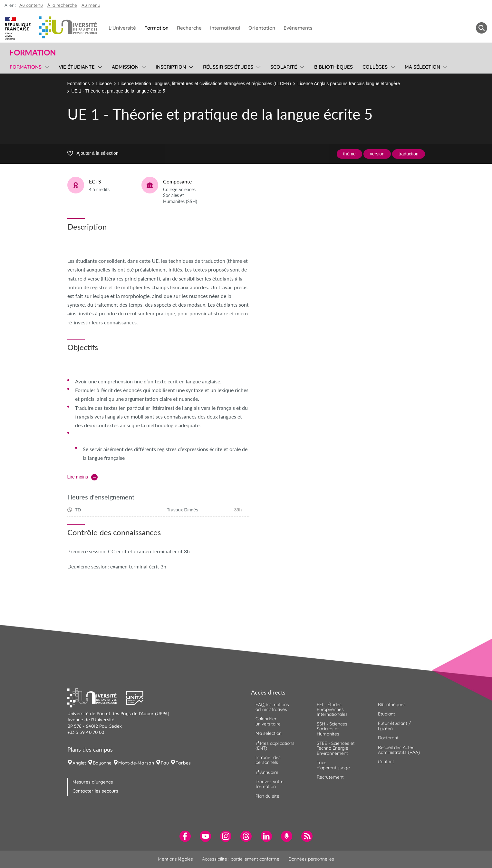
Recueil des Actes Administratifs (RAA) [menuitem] (399, 750)
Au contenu (31, 5)
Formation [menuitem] (156, 28)
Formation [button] (33, 53)
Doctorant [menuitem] (388, 738)
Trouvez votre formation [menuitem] (270, 784)
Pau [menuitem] (165, 763)
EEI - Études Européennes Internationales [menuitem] (332, 710)
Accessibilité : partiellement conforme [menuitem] (241, 859)
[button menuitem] (482, 28)
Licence (104, 84)
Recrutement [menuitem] (330, 777)
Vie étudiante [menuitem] (77, 67)
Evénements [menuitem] (298, 28)
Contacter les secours (95, 791)
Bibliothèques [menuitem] (333, 67)
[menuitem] (185, 836)
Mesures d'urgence (93, 782)
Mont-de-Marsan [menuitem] (136, 763)
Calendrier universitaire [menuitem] (268, 721)
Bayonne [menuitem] (102, 763)
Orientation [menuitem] (262, 28)
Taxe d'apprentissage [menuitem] (333, 765)
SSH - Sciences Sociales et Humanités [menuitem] (332, 729)
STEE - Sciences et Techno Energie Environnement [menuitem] (336, 748)
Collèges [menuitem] (375, 67)
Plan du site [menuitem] (267, 796)
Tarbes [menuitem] (183, 763)
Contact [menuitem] (386, 762)
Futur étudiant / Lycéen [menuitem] (394, 726)
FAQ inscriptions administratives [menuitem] (272, 707)
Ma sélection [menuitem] (422, 67)
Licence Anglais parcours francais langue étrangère (349, 84)
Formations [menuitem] (26, 67)
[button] (97, 697)
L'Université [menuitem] (122, 28)
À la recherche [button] (62, 5)
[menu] (46, 66)
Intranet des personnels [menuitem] (268, 760)
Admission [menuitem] (125, 67)
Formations (79, 84)
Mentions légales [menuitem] (175, 859)
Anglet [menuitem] (79, 763)
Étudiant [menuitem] (386, 714)
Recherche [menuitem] (189, 28)
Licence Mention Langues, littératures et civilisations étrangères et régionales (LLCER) (205, 84)
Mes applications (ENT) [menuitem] (275, 745)
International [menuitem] (225, 28)
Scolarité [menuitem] (284, 67)
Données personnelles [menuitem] (311, 859)
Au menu (91, 5)
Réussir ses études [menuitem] (228, 67)
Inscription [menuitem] (171, 67)
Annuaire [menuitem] (267, 772)
